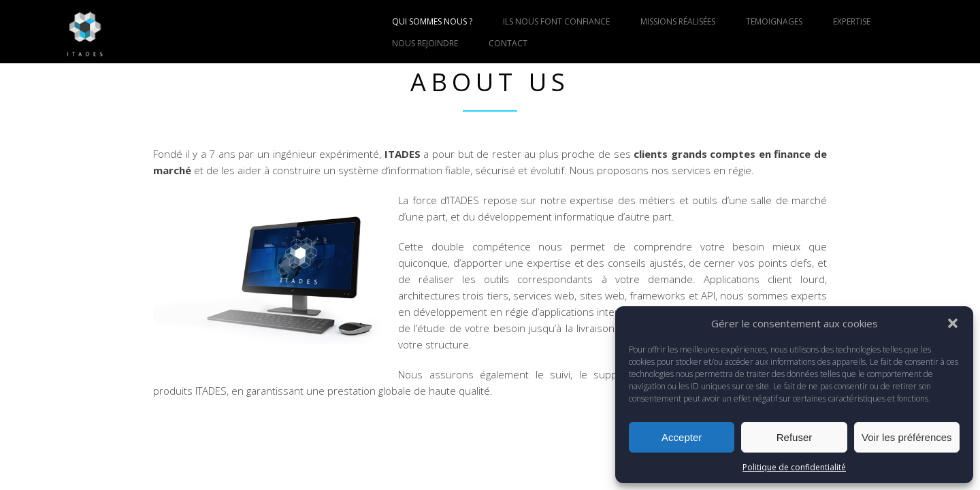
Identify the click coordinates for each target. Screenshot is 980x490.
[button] (953, 323)
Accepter (682, 437)
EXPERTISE (852, 21)
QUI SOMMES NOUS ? (432, 21)
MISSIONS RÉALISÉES (678, 21)
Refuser (795, 437)
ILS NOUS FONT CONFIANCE (556, 21)
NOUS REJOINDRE (425, 43)
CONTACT (508, 43)
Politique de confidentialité (794, 467)
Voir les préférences (907, 437)
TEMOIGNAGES (774, 21)
